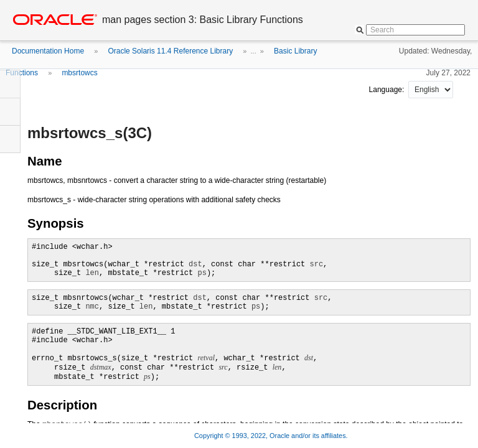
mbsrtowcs (79, 73)
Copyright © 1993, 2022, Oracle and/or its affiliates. (272, 436)
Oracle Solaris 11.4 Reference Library (170, 51)
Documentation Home (48, 51)
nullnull (431, 90)
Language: (388, 90)
